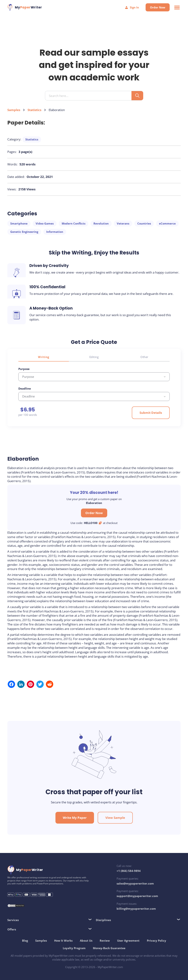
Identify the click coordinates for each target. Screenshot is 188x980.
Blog (25, 941)
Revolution (101, 223)
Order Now (158, 7)
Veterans (123, 223)
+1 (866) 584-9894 (129, 871)
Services (13, 920)
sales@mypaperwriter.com (135, 883)
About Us (86, 941)
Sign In (132, 7)
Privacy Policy (157, 941)
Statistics (34, 110)
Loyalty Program (74, 948)
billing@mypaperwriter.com (136, 909)
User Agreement (128, 941)
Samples (14, 110)
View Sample (115, 818)
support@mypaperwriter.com (137, 896)
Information (55, 232)
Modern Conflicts (74, 223)
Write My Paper (75, 818)
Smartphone (19, 223)
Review (105, 941)
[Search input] (90, 96)
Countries (144, 223)
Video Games (45, 223)
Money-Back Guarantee (109, 948)
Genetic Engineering (24, 232)
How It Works (63, 941)
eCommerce (167, 223)
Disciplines (103, 920)
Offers (12, 929)
